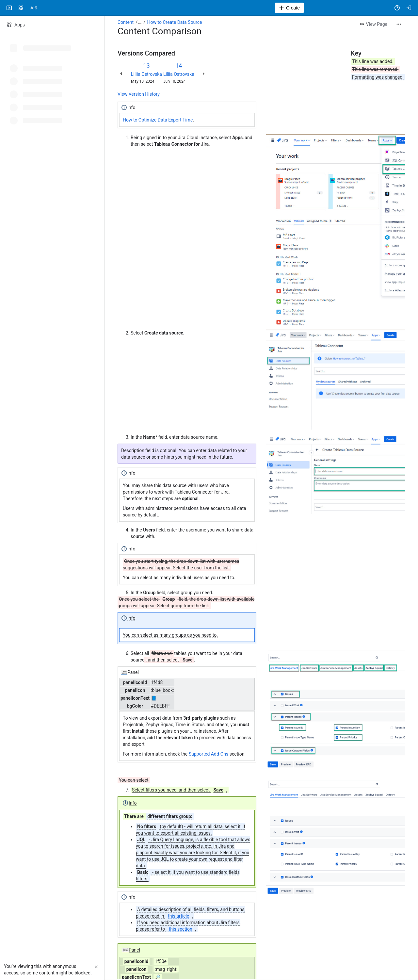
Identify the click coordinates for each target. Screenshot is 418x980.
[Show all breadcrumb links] (140, 22)
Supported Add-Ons (209, 754)
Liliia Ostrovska (146, 74)
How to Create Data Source (175, 22)
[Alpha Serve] (34, 8)
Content (126, 22)
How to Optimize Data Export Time (158, 120)
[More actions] (399, 24)
